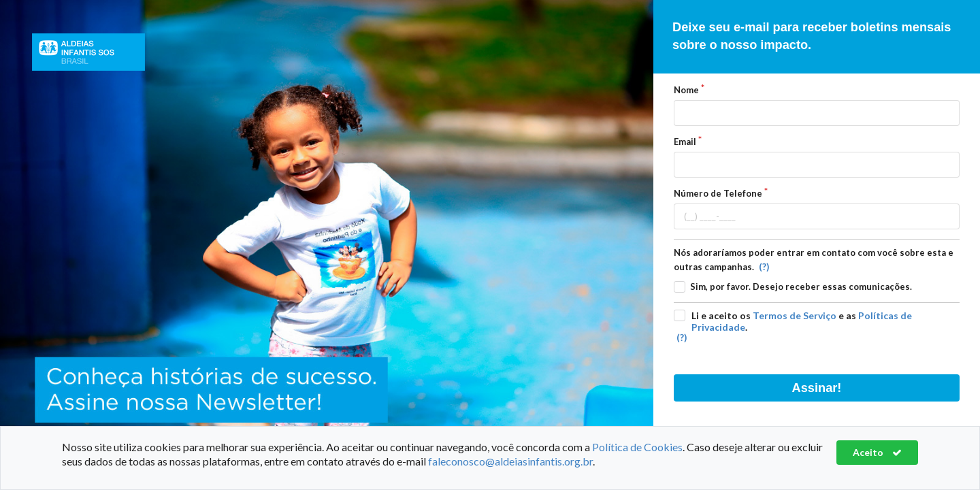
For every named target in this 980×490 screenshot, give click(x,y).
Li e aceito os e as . (802, 321)
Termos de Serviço (795, 315)
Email (685, 142)
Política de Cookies (637, 447)
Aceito (877, 452)
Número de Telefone (718, 193)
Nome (686, 90)
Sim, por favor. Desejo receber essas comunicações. (801, 287)
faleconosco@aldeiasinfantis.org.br (510, 461)
